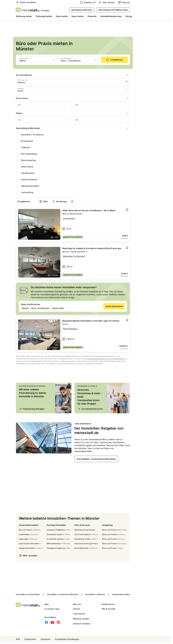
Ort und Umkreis (73, 75)
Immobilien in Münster (93, 596)
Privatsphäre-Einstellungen (67, 641)
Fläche (73, 113)
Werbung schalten (81, 620)
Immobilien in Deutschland (28, 596)
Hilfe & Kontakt (108, 610)
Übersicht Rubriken (82, 625)
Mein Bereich (107, 2)
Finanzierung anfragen (32, 410)
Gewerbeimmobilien (119, 596)
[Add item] (127, 211)
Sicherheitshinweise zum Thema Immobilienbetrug (105, 360)
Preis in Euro (73, 98)
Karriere (76, 610)
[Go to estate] (73, 226)
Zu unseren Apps (52, 610)
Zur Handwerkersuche (90, 410)
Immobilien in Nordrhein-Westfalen (60, 596)
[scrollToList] (114, 60)
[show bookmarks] (125, 201)
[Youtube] (52, 624)
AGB (18, 641)
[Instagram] (58, 624)
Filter (97, 201)
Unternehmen (79, 615)
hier (72, 299)
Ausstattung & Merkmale (73, 128)
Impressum (45, 641)
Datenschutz (30, 641)
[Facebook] (46, 624)
